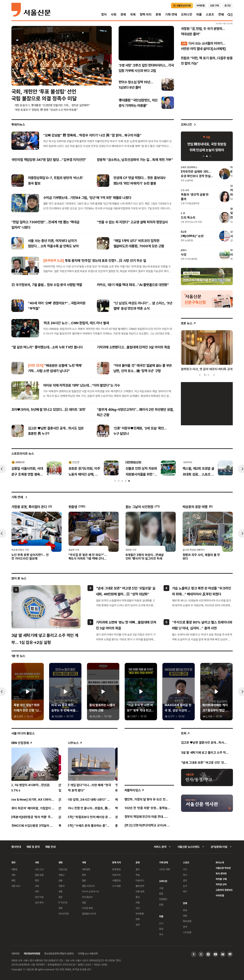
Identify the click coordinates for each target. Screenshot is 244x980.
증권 (61, 897)
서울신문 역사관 (223, 868)
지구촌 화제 (87, 908)
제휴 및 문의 (33, 847)
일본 (84, 880)
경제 (123, 14)
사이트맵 (220, 895)
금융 (61, 880)
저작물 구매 (221, 879)
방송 (185, 910)
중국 (84, 875)
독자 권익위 (221, 873)
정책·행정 (116, 869)
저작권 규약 (221, 884)
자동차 (62, 886)
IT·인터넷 (63, 902)
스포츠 (210, 14)
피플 (199, 14)
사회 (114, 14)
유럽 (84, 902)
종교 (138, 897)
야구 (185, 869)
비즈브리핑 (64, 914)
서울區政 (116, 880)
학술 (138, 875)
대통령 (15, 869)
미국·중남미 (87, 897)
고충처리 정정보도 (224, 890)
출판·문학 (140, 886)
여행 (138, 902)
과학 (37, 891)
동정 (161, 929)
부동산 (62, 875)
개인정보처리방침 (32, 953)
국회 (13, 875)
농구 (185, 886)
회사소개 (220, 862)
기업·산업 (63, 869)
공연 (138, 925)
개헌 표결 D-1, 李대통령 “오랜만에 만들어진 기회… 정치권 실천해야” (52, 105)
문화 (158, 14)
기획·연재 (171, 14)
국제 (133, 14)
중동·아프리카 (88, 886)
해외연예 (187, 921)
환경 (37, 880)
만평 (161, 905)
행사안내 (16, 847)
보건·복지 (39, 902)
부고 (161, 934)
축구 (185, 875)
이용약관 (15, 953)
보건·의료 (39, 897)
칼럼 (161, 894)
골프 (185, 880)
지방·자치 (116, 875)
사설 (161, 888)
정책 (61, 908)
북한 (13, 880)
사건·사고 (39, 869)
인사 (161, 923)
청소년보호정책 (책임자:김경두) (59, 953)
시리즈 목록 (165, 869)
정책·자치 (146, 14)
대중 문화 (140, 891)
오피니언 (187, 14)
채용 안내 (50, 847)
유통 (61, 891)
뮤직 (185, 927)
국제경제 (86, 869)
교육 (37, 886)
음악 (138, 869)
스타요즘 (187, 932)
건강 (138, 908)
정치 (104, 14)
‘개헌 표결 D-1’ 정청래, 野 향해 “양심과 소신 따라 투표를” (46, 110)
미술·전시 (140, 880)
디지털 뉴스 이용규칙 (88, 953)
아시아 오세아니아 (90, 891)
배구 (185, 891)
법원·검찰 (39, 875)
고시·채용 (116, 886)
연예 (221, 14)
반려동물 (140, 914)
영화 (138, 919)
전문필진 (163, 899)
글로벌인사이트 (89, 914)
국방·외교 (16, 886)
